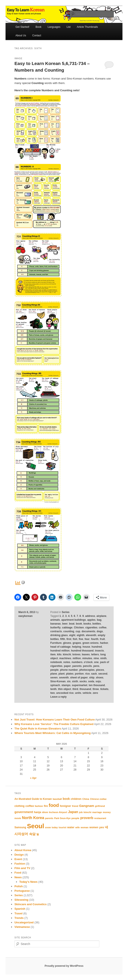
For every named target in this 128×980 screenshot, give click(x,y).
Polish (19, 886)
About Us (21, 35)
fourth (95, 639)
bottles (97, 624)
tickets (104, 689)
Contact (37, 35)
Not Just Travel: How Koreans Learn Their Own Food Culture (54, 720)
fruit (102, 639)
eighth (80, 635)
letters (95, 654)
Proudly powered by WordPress (64, 966)
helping (77, 647)
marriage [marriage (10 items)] (97, 812)
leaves (86, 654)
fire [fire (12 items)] (46, 806)
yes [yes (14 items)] (102, 827)
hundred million (60, 651)
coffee (103, 628)
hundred (97, 647)
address (90, 616)
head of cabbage (60, 647)
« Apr (33, 778)
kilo (59, 654)
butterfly (55, 628)
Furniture (56, 643)
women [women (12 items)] (94, 827)
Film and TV (22, 868)
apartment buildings (74, 620)
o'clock (88, 662)
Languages (54, 27)
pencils (87, 666)
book (79, 624)
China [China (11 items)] (86, 799)
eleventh (91, 635)
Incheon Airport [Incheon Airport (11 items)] (58, 812)
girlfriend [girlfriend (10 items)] (100, 806)
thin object (65, 689)
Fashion (20, 864)
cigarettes (91, 628)
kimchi (67, 654)
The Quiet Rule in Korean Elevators (38, 729)
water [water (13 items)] (71, 827)
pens (96, 666)
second (103, 674)
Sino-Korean (58, 681)
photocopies (87, 670)
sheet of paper (79, 678)
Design (19, 855)
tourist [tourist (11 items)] (63, 827)
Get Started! (22, 27)
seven (54, 678)
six (69, 681)
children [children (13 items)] (76, 799)
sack (94, 674)
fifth (63, 639)
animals (55, 620)
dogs (100, 631)
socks (83, 681)
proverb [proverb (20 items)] (87, 818)
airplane (101, 616)
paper (67, 666)
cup (78, 631)
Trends (19, 918)
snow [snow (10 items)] (48, 827)
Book (38, 27)
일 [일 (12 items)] (38, 834)
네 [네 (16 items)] (106, 827)
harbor (104, 643)
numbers (77, 662)
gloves (67, 643)
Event (18, 859)
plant (62, 674)
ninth (103, 658)
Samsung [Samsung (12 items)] (20, 827)
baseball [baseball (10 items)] (57, 799)
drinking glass (59, 635)
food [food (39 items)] (54, 805)
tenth (53, 689)
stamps (66, 685)
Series (65, 612)
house (86, 647)
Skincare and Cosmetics (30, 904)
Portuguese (22, 891)
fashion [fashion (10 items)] (39, 806)
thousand (85, 689)
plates (70, 674)
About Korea (23, 850)
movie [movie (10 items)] (18, 818)
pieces (100, 670)
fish (75, 639)
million (77, 658)
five (81, 639)
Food (18, 873)
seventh (64, 678)
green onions (90, 643)
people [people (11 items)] (75, 818)
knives (76, 654)
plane (54, 674)
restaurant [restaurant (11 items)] (100, 818)
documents (88, 631)
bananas (56, 624)
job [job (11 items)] (81, 812)
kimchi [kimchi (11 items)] (88, 812)
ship (92, 678)
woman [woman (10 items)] (85, 827)
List (69, 27)
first (69, 639)
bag (99, 620)
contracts (56, 631)
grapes (77, 643)
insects (99, 651)
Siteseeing (21, 900)
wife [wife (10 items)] (78, 827)
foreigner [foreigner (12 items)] (65, 806)
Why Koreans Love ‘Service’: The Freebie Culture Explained (54, 724)
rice (87, 674)
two (53, 693)
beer (65, 624)
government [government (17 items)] (24, 812)
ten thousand (97, 685)
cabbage (67, 628)
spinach (55, 685)
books (87, 624)
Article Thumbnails (87, 27)
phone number (69, 670)
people (54, 670)
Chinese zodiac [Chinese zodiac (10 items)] (98, 799)
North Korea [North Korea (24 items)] (33, 818)
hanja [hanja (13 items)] (37, 812)
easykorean (25, 616)
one (96, 662)
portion (79, 674)
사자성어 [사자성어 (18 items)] (21, 834)
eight (72, 635)
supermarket (80, 685)
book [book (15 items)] (66, 799)
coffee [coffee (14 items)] (30, 806)
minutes (87, 658)
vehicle (87, 693)
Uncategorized (24, 922)
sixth (75, 681)
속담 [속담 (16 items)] (32, 834)
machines (65, 658)
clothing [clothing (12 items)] (19, 806)
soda (91, 681)
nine (96, 658)
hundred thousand (82, 651)
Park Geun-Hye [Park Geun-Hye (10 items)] (62, 818)
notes (67, 662)
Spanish (20, 909)
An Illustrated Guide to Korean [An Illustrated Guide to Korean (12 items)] (33, 799)
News (18, 877)
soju (98, 681)
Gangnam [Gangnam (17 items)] (87, 806)
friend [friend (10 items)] (75, 806)
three (96, 689)
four (87, 639)
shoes (100, 678)
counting (69, 631)
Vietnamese (22, 927)
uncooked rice (65, 693)
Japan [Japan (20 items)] (73, 812)
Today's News (28, 882)
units (78, 693)
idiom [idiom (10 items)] (45, 812)
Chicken (79, 628)
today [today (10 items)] (55, 827)
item (53, 654)
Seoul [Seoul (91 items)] (36, 826)
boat (72, 624)
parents (77, 666)
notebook (56, 662)
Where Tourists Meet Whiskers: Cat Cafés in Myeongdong (52, 733)
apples (91, 620)
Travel (18, 913)
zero (95, 693)
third (75, 689)
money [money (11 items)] (107, 812)
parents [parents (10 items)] (49, 818)
